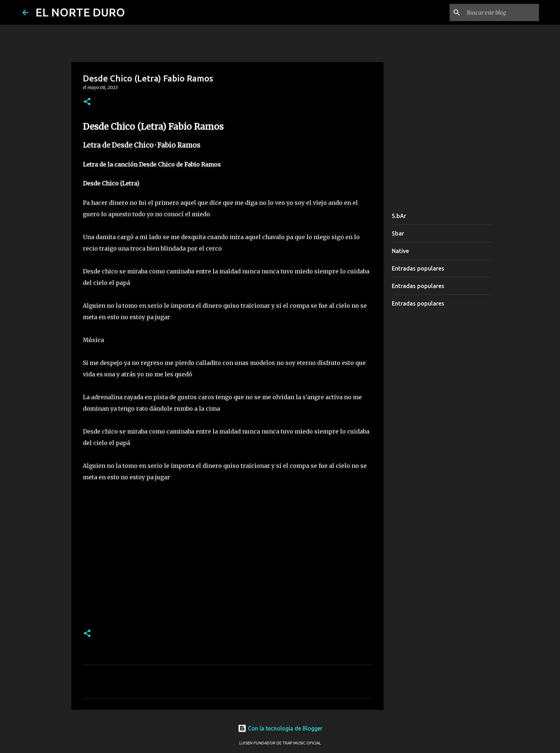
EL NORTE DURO (80, 12)
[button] (87, 102)
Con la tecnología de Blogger (280, 728)
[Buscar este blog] (501, 13)
